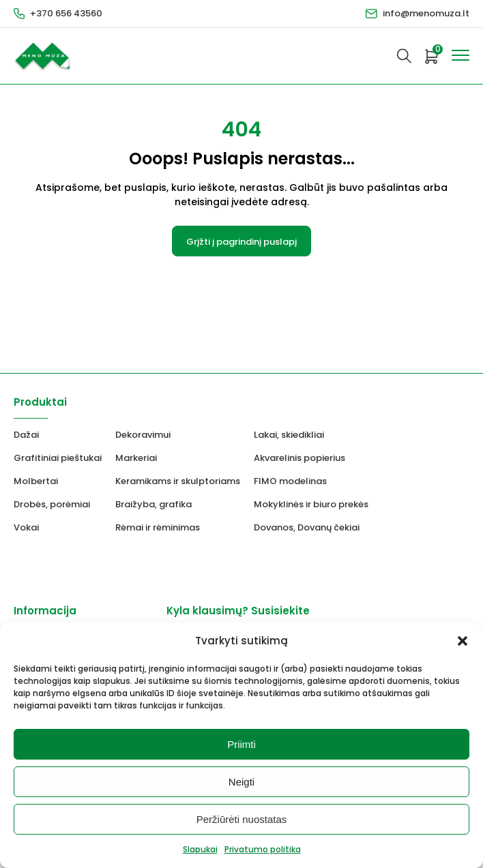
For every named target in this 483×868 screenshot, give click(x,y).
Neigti (241, 782)
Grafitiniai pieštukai (58, 458)
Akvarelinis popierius (299, 458)
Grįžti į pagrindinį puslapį (241, 242)
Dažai (26, 435)
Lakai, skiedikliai (289, 435)
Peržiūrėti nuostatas (242, 819)
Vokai (26, 527)
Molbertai (36, 481)
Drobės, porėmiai (52, 504)
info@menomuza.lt (426, 13)
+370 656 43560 (66, 13)
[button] (463, 641)
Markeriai (136, 458)
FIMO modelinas (290, 481)
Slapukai (200, 849)
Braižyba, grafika (153, 504)
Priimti (241, 744)
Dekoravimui (143, 435)
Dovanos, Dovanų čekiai (307, 527)
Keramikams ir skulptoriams (178, 481)
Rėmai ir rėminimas (158, 527)
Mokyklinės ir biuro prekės (311, 504)
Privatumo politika (263, 849)
